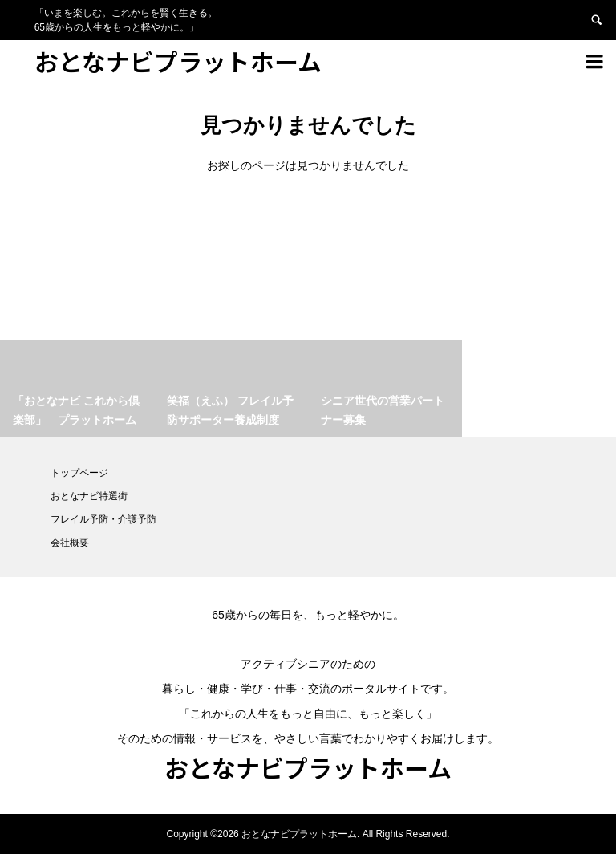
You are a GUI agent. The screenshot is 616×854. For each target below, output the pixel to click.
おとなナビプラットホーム (178, 61)
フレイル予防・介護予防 (103, 519)
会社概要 (70, 543)
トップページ (79, 473)
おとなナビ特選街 (89, 496)
